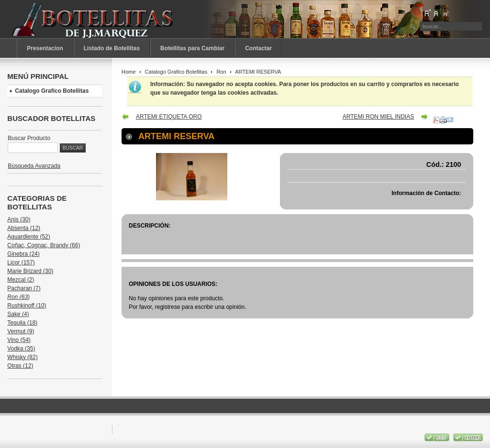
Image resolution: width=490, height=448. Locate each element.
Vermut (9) (21, 331)
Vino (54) (19, 340)
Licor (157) (21, 262)
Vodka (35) (21, 349)
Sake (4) (18, 314)
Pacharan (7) (24, 288)
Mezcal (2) (21, 280)
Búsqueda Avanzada (34, 166)
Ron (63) (18, 297)
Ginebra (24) (23, 254)
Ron (221, 72)
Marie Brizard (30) (30, 271)
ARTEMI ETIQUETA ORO (169, 117)
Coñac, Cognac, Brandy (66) (44, 245)
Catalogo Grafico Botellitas (176, 72)
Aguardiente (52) (28, 237)
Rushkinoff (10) (27, 306)
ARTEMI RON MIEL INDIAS (378, 117)
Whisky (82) (22, 357)
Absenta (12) (24, 228)
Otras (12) (20, 366)
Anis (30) (19, 219)
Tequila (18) (22, 323)
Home (128, 72)
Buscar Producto (29, 138)
